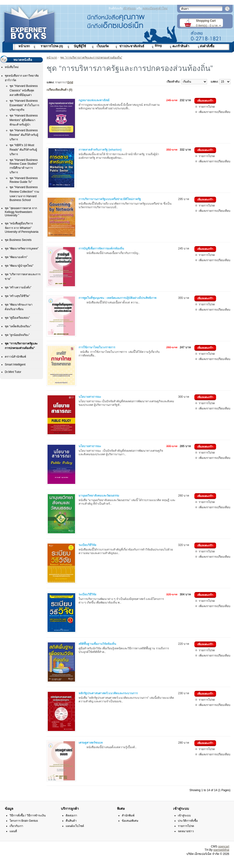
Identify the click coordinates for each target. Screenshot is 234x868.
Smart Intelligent (15, 365)
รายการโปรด (207, 107)
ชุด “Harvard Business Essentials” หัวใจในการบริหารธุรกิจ (24, 105)
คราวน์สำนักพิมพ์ (15, 357)
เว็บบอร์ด (103, 46)
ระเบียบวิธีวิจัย (87, 545)
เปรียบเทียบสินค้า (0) (59, 90)
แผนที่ (13, 831)
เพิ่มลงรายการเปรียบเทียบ (215, 112)
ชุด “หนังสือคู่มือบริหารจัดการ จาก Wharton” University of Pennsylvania (22, 228)
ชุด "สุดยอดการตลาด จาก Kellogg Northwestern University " (21, 212)
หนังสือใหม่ (12, 67)
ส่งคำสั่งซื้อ (207, 46)
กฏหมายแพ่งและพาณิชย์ (94, 100)
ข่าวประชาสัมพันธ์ (132, 46)
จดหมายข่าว (186, 831)
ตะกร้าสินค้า (181, 46)
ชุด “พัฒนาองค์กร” (16, 257)
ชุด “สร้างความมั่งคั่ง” (18, 287)
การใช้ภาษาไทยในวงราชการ (97, 347)
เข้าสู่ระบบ (129, 8)
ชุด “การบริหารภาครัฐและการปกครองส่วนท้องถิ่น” (91, 58)
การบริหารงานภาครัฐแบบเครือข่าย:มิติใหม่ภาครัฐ (110, 199)
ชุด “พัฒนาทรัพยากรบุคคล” (22, 249)
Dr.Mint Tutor (13, 372)
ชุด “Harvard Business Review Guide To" (24, 180)
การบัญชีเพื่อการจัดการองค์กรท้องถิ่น (101, 249)
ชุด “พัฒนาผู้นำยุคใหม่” (19, 266)
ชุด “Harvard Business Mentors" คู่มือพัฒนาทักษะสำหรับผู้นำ (24, 120)
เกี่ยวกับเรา (16, 826)
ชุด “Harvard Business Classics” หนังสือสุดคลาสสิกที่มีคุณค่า (24, 90)
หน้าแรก (24, 46)
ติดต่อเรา (71, 815)
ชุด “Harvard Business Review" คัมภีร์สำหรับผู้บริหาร (24, 135)
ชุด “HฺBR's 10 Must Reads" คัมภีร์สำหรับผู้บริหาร (23, 150)
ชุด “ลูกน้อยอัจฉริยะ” (17, 335)
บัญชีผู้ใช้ (80, 46)
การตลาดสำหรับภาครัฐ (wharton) (100, 150)
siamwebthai (221, 850)
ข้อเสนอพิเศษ (130, 821)
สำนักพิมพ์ (128, 815)
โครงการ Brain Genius (24, 821)
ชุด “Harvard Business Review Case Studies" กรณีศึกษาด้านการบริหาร (24, 166)
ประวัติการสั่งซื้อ (188, 821)
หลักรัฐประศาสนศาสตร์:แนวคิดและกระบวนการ (108, 693)
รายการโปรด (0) (52, 46)
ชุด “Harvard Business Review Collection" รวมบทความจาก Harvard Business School (24, 194)
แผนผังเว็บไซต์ (75, 826)
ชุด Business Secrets (18, 240)
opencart (224, 847)
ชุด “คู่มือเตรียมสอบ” (17, 318)
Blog (158, 45)
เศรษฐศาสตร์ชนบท (91, 743)
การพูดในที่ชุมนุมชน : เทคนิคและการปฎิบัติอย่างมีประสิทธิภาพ (117, 298)
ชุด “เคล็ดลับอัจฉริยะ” (18, 326)
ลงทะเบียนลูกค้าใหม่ (155, 8)
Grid (70, 82)
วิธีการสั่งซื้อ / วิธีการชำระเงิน (28, 815)
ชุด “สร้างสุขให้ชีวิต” (17, 296)
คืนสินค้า (71, 821)
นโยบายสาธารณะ (90, 397)
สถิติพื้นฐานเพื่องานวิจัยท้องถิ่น (97, 644)
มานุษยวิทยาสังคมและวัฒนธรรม (99, 496)
